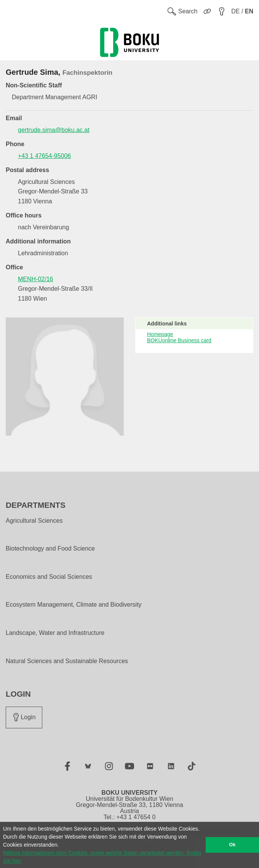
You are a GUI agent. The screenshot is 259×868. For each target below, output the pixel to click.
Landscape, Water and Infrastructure (55, 633)
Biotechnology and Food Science (50, 549)
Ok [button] (233, 845)
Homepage (160, 334)
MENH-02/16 (35, 279)
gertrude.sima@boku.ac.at (54, 130)
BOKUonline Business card (179, 340)
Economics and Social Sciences (49, 577)
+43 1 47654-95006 (44, 156)
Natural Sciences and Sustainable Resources (67, 661)
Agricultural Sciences (34, 521)
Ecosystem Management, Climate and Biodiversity (74, 605)
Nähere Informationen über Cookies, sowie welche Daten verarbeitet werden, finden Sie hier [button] (102, 857)
